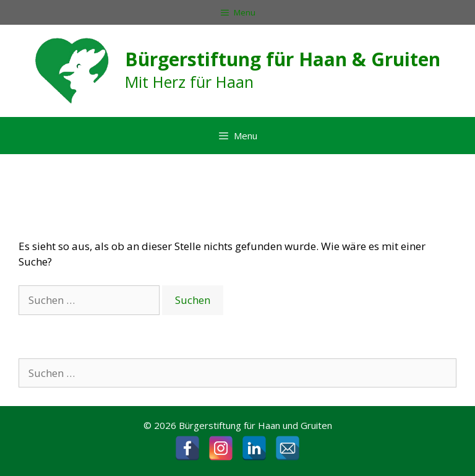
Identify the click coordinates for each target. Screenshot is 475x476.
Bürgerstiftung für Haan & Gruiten (283, 59)
